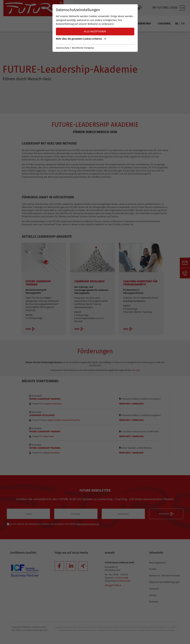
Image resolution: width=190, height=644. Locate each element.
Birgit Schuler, (54, 420)
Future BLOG (129, 8)
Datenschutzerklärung (88, 524)
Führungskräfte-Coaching (67, 630)
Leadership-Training (144, 630)
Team (109, 23)
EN (183, 23)
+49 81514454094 (124, 581)
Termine (75, 23)
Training (125, 23)
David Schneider (51, 453)
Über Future (91, 8)
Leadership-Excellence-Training (163, 630)
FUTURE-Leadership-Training (45, 399)
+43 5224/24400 (121, 578)
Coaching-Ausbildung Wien (87, 627)
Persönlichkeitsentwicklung (86, 630)
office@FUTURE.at (113, 585)
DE (177, 23)
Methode (93, 23)
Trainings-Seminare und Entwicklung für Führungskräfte (116, 630)
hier (138, 370)
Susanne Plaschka (52, 404)
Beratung (144, 23)
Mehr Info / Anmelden (131, 404)
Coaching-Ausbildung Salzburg (108, 627)
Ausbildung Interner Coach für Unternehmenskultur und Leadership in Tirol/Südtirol (148, 627)
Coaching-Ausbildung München (65, 627)
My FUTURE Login (169, 8)
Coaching (164, 23)
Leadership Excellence (42, 415)
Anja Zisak (48, 436)
